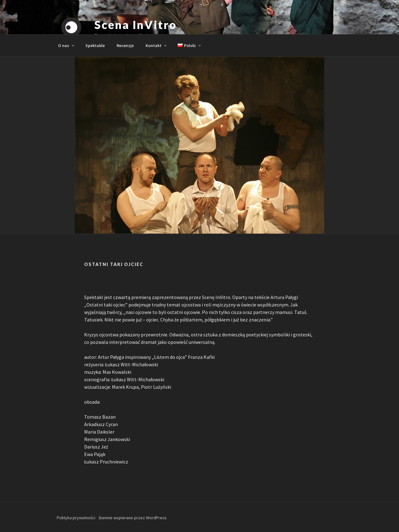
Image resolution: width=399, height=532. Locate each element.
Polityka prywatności (76, 518)
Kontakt (156, 45)
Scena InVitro (135, 25)
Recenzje (125, 45)
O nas (67, 45)
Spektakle (95, 45)
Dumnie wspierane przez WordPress (133, 518)
